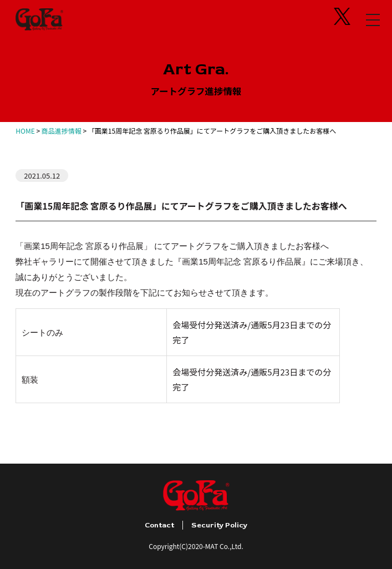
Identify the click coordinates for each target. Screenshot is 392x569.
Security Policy (219, 525)
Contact (159, 525)
